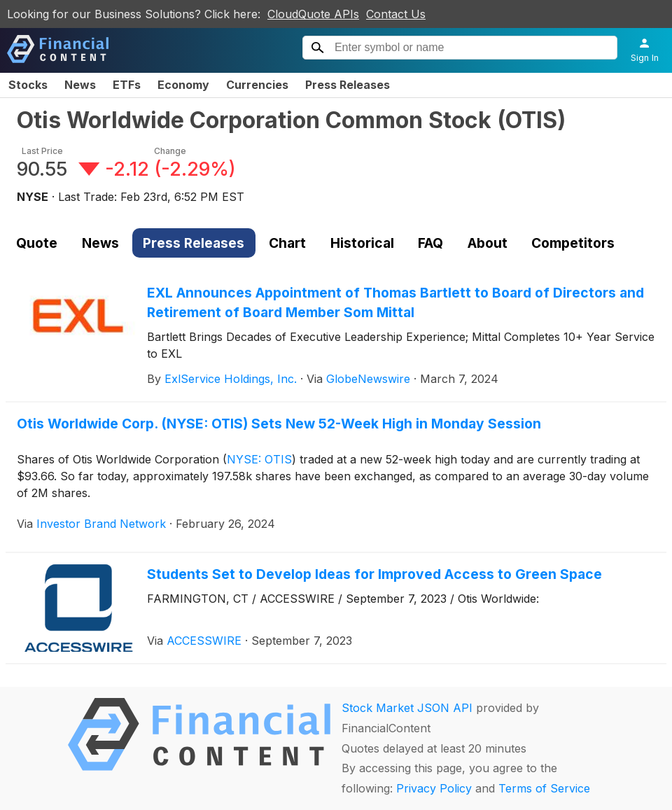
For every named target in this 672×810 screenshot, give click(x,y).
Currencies (257, 85)
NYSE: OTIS (259, 459)
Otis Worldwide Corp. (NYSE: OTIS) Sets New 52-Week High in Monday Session (279, 424)
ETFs (127, 85)
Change (170, 151)
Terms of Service (544, 788)
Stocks (28, 85)
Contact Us (396, 14)
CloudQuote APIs (313, 14)
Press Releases (348, 85)
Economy (183, 85)
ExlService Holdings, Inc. (231, 379)
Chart (287, 243)
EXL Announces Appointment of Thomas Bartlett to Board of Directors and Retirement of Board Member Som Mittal (395, 303)
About (488, 243)
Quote (37, 243)
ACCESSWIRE (204, 641)
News (80, 85)
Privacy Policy (434, 788)
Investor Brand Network (101, 524)
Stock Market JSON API (407, 708)
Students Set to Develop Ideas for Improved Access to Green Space (374, 574)
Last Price (42, 151)
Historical (362, 243)
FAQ (430, 243)
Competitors (573, 243)
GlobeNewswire (368, 379)
